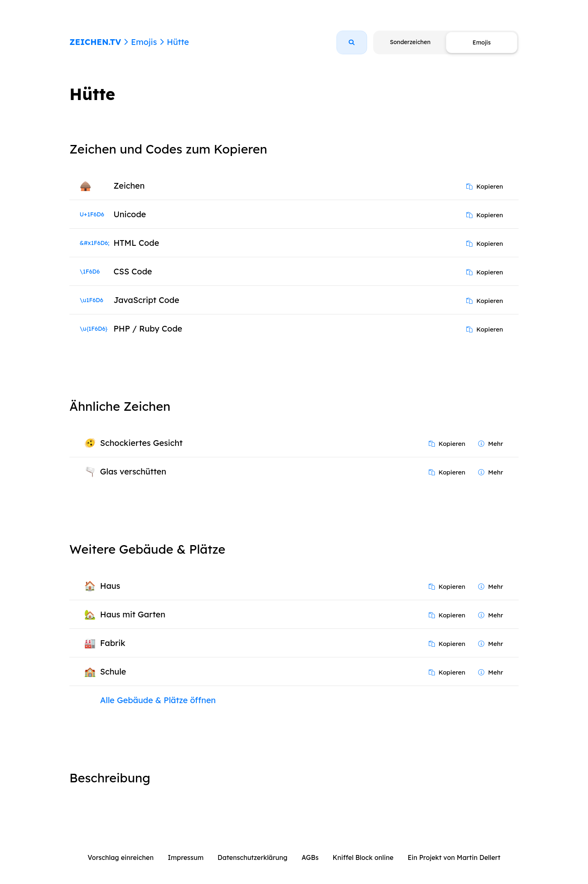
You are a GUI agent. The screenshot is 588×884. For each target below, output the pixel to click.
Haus (110, 586)
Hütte (178, 42)
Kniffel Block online (363, 857)
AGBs (310, 857)
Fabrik (113, 643)
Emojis (144, 42)
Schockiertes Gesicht (141, 443)
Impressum (186, 857)
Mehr (491, 444)
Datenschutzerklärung (253, 857)
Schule (113, 671)
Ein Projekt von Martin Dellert (454, 857)
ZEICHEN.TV (95, 42)
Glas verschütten (133, 471)
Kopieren (485, 186)
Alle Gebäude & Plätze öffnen (158, 700)
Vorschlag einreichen (121, 857)
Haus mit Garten (133, 614)
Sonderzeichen (410, 42)
